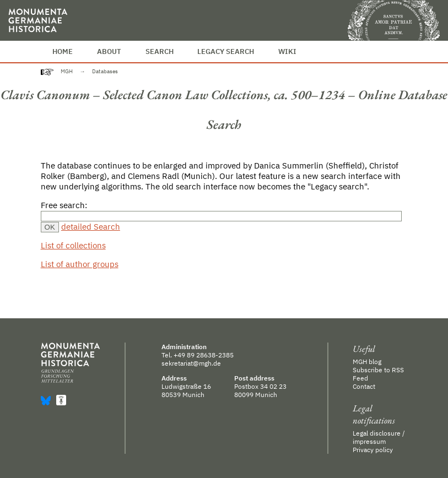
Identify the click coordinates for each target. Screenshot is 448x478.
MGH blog (367, 362)
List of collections (73, 245)
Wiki (287, 51)
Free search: (64, 205)
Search (160, 51)
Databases (105, 71)
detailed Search (91, 227)
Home (63, 51)
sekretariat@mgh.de (191, 363)
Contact (364, 386)
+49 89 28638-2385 (204, 355)
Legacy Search (226, 51)
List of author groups (80, 264)
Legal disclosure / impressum (379, 437)
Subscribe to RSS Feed (378, 374)
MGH (67, 71)
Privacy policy (373, 450)
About (109, 51)
